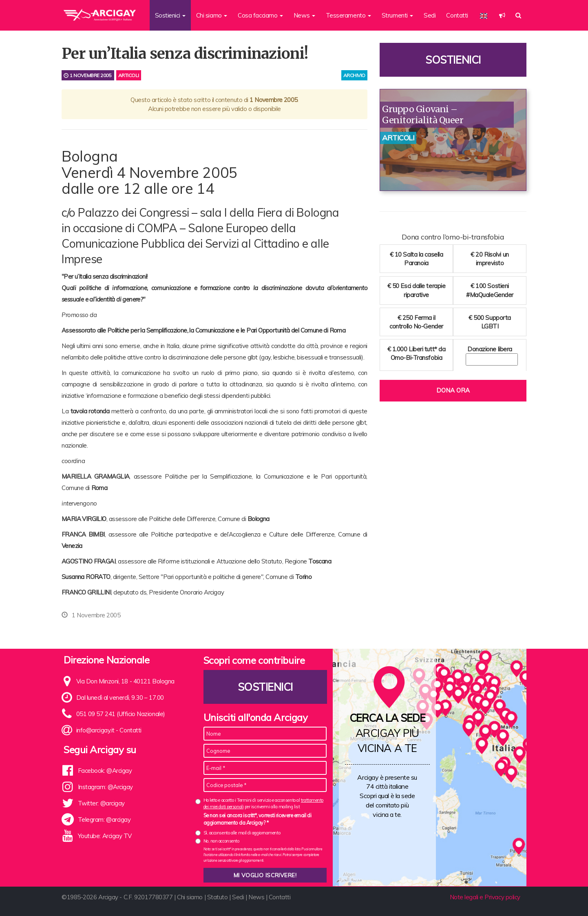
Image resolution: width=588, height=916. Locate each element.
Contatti (457, 15)
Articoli (129, 75)
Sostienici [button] (170, 15)
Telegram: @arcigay (104, 820)
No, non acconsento (221, 841)
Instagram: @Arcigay (105, 787)
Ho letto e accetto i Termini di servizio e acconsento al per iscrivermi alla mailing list (263, 803)
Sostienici (453, 60)
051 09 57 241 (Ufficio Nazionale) (121, 714)
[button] (502, 15)
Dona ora (453, 390)
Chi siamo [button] (212, 15)
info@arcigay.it (95, 730)
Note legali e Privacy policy (485, 897)
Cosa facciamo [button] (260, 15)
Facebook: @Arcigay (105, 771)
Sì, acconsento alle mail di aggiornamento (242, 833)
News (256, 897)
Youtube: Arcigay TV (105, 836)
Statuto (218, 897)
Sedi (430, 15)
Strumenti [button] (398, 15)
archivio (354, 75)
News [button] (304, 15)
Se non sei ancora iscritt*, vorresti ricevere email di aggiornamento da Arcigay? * (258, 819)
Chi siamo (190, 897)
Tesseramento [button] (348, 15)
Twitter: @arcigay (101, 803)
